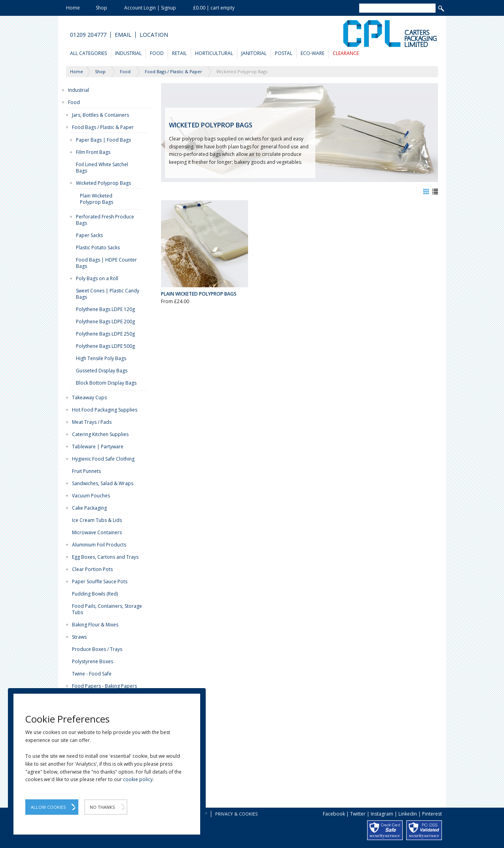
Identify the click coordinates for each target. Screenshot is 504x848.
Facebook (334, 814)
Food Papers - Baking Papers (104, 686)
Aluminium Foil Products (99, 545)
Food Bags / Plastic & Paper (103, 127)
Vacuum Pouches (91, 496)
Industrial (128, 53)
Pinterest (432, 814)
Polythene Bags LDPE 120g (105, 309)
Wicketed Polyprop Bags (103, 183)
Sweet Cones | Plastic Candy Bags (108, 294)
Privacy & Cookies (236, 814)
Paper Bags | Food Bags (103, 140)
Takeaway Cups (89, 397)
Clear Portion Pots (92, 569)
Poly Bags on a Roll (97, 278)
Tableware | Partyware (98, 447)
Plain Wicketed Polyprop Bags (97, 199)
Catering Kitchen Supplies (100, 434)
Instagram (382, 814)
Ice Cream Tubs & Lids (97, 520)
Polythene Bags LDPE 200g (105, 322)
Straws (79, 637)
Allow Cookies (48, 807)
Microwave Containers (97, 532)
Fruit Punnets (86, 471)
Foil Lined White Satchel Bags (102, 168)
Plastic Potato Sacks (98, 248)
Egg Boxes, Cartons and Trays (105, 557)
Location (154, 35)
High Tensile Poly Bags (101, 358)
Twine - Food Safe (92, 674)
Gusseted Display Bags (102, 371)
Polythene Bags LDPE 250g (105, 334)
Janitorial (254, 53)
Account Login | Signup (150, 8)
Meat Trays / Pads (92, 422)
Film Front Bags (93, 152)
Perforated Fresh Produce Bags (105, 220)
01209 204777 (88, 35)
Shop (101, 8)
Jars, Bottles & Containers (100, 115)
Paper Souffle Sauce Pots (100, 581)
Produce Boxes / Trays (97, 649)
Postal (284, 53)
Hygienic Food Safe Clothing (103, 459)
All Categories (88, 53)
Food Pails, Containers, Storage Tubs (107, 609)
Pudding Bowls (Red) (95, 594)
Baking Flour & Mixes (95, 625)
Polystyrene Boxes (93, 661)
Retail (179, 53)
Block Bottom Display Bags (106, 383)
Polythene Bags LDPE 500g (105, 346)
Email (123, 35)
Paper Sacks (89, 235)
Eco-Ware (313, 53)
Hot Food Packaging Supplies (105, 410)
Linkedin (408, 814)
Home (73, 8)
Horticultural (214, 53)
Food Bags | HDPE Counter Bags (106, 263)
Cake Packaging (89, 508)
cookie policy (138, 779)
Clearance (346, 53)
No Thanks (102, 807)
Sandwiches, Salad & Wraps (103, 483)
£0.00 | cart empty (214, 8)
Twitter (358, 814)
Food (157, 53)
